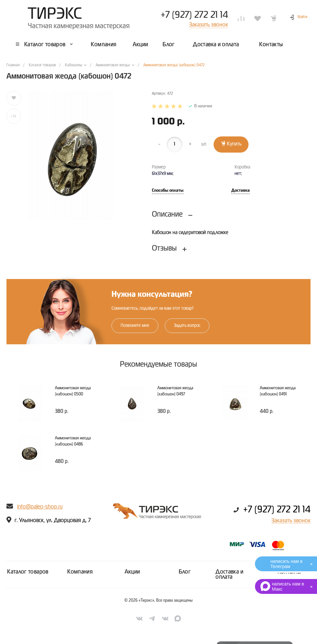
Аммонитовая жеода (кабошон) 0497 (175, 391)
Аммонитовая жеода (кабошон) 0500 (73, 391)
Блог (185, 572)
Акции (132, 572)
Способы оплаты (168, 191)
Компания (80, 572)
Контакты (289, 572)
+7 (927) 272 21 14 (194, 15)
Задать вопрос (187, 326)
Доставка (241, 191)
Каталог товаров (28, 572)
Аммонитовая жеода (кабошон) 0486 (73, 441)
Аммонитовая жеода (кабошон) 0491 (278, 391)
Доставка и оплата (229, 574)
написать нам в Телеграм (286, 564)
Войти (302, 17)
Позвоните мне (135, 326)
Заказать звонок (291, 521)
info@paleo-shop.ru (40, 507)
